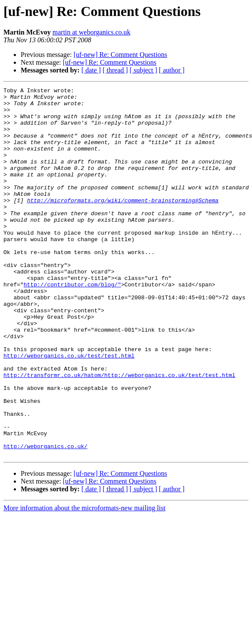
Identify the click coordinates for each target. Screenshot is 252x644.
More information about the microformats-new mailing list (84, 582)
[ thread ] (115, 70)
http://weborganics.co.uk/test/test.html (69, 410)
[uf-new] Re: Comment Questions (120, 55)
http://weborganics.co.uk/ (45, 518)
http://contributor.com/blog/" (72, 324)
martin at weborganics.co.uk (92, 32)
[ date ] (91, 70)
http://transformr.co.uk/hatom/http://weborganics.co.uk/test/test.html (119, 433)
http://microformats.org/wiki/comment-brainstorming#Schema (123, 223)
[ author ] (172, 70)
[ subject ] (143, 70)
